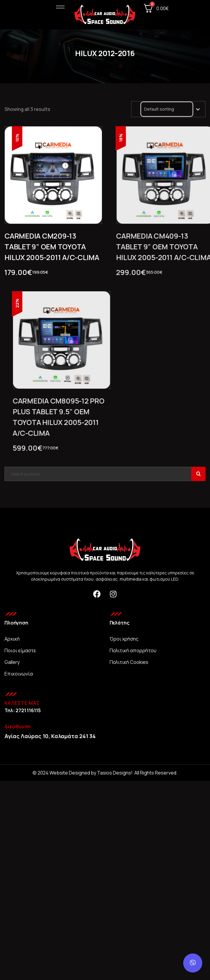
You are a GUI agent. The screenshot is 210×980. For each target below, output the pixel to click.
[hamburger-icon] (60, 7)
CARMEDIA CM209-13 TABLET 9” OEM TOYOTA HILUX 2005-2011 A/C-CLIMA (52, 246)
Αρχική (12, 639)
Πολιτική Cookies (129, 662)
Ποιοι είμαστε (20, 650)
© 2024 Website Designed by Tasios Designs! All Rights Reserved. (105, 773)
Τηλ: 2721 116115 (22, 710)
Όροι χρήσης (124, 639)
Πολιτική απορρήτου (133, 650)
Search (198, 474)
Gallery (12, 662)
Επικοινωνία (19, 674)
